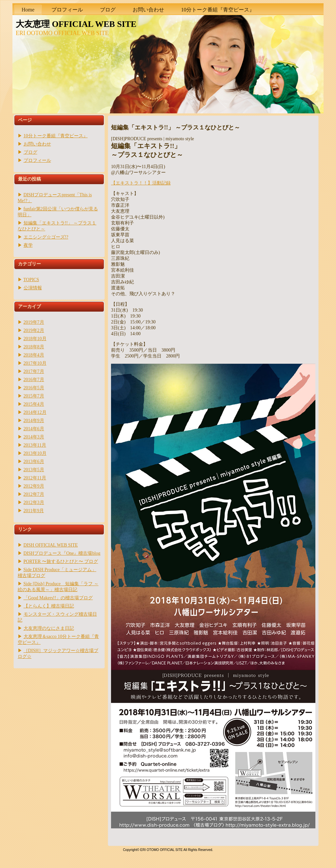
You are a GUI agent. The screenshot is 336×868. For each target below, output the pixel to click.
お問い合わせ (37, 144)
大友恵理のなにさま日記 (49, 628)
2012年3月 (34, 502)
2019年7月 (34, 322)
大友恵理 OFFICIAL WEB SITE (76, 24)
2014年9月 (34, 421)
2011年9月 (34, 511)
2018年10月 (35, 339)
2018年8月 (34, 347)
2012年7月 (34, 494)
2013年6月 (34, 462)
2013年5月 (34, 470)
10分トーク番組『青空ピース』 (56, 136)
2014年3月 (34, 437)
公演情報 (33, 288)
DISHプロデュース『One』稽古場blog (62, 553)
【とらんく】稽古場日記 (49, 606)
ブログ (30, 152)
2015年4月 (34, 404)
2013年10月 (35, 453)
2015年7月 (34, 396)
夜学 (28, 245)
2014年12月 (35, 412)
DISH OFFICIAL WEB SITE (51, 545)
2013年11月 (35, 445)
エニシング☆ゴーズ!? (46, 237)
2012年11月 (35, 478)
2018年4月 (34, 355)
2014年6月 (34, 429)
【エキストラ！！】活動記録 (141, 183)
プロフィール (37, 160)
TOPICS (31, 280)
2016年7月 (34, 380)
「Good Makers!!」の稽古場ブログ (58, 598)
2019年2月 (34, 330)
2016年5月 (34, 388)
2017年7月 (34, 371)
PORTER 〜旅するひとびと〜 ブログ (61, 561)
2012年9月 (34, 486)
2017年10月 (35, 363)
